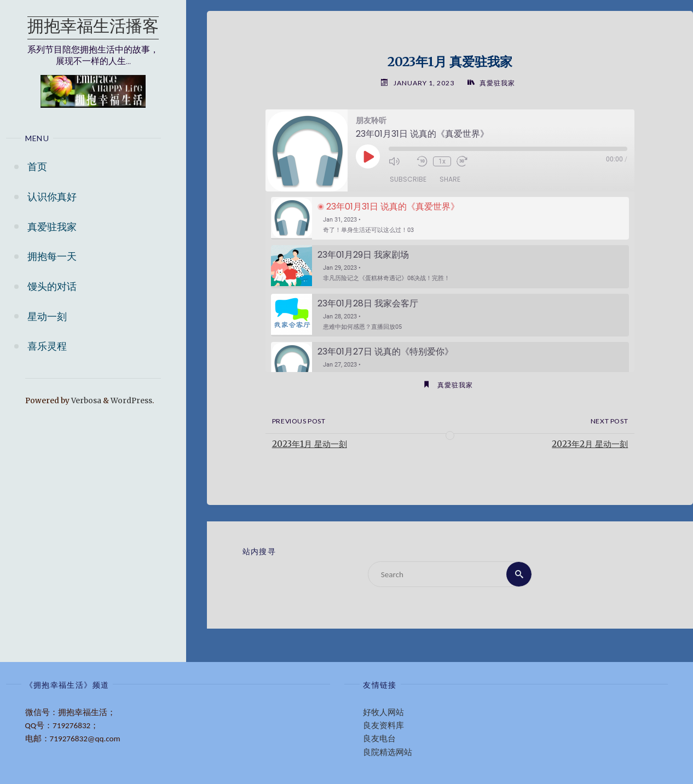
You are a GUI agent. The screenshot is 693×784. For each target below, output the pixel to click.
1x (442, 161)
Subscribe (408, 179)
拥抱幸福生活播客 (93, 28)
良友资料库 (383, 725)
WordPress (131, 401)
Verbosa (85, 401)
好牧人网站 (383, 712)
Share (450, 179)
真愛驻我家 (497, 83)
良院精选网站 (388, 752)
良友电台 (379, 739)
